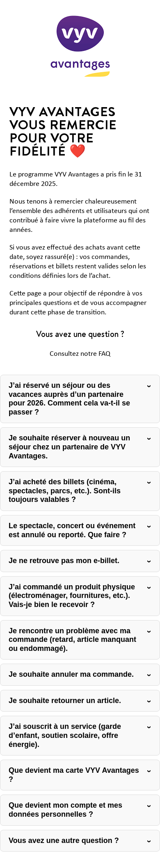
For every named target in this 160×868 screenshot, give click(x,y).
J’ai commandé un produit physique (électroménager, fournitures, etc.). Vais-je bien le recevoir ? (72, 596)
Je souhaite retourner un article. (65, 701)
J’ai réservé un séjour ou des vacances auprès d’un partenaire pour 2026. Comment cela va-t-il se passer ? (69, 399)
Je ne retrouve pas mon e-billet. (64, 561)
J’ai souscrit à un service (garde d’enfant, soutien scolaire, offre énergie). (65, 735)
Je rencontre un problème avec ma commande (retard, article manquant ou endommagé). (72, 640)
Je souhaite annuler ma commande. (71, 674)
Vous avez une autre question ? (64, 841)
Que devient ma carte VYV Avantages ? (74, 775)
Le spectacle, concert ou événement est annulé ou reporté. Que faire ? (72, 530)
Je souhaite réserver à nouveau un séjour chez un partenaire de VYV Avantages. (69, 447)
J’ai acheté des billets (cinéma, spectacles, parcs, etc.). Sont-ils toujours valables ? (65, 491)
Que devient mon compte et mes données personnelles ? (65, 810)
